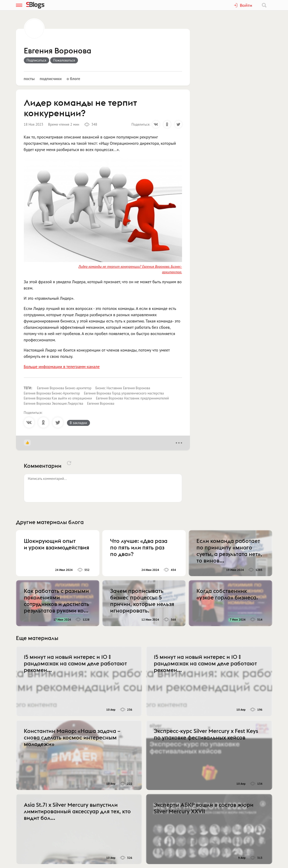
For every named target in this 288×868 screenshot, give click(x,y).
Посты (29, 79)
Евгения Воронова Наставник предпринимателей (132, 398)
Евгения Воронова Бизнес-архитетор (64, 388)
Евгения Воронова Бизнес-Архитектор (52, 393)
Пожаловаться (64, 60)
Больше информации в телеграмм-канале (62, 366)
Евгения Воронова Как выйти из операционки (58, 398)
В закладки (78, 423)
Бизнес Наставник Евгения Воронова (123, 388)
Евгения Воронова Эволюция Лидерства (54, 404)
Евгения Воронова (58, 51)
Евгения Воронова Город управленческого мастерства (124, 393)
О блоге (74, 79)
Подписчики (51, 79)
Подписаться (36, 60)
